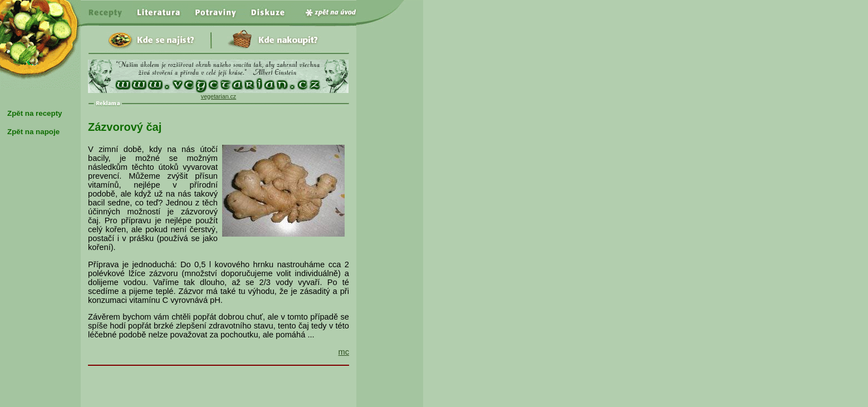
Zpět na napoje (33, 132)
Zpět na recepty (35, 113)
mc (344, 352)
